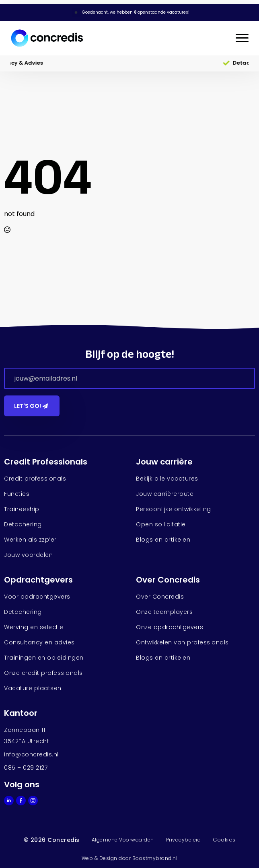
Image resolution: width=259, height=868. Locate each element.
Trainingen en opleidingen (44, 658)
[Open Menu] (242, 38)
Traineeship (22, 509)
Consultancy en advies (39, 642)
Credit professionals (35, 479)
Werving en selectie (34, 627)
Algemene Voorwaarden (123, 840)
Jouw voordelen (28, 555)
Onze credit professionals (43, 673)
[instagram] (33, 801)
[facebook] (21, 801)
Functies (17, 494)
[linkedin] (9, 801)
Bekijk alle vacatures (167, 479)
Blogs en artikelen (163, 540)
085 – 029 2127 (26, 768)
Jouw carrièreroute (165, 494)
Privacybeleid (184, 840)
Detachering (23, 524)
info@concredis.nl (31, 754)
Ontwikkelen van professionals (182, 642)
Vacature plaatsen (33, 688)
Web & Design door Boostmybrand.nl (130, 858)
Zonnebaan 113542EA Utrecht (27, 736)
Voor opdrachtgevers (37, 597)
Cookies (224, 840)
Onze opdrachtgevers (170, 627)
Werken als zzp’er (30, 540)
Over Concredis (160, 597)
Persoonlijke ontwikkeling (174, 509)
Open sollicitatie (161, 524)
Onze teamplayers (164, 612)
